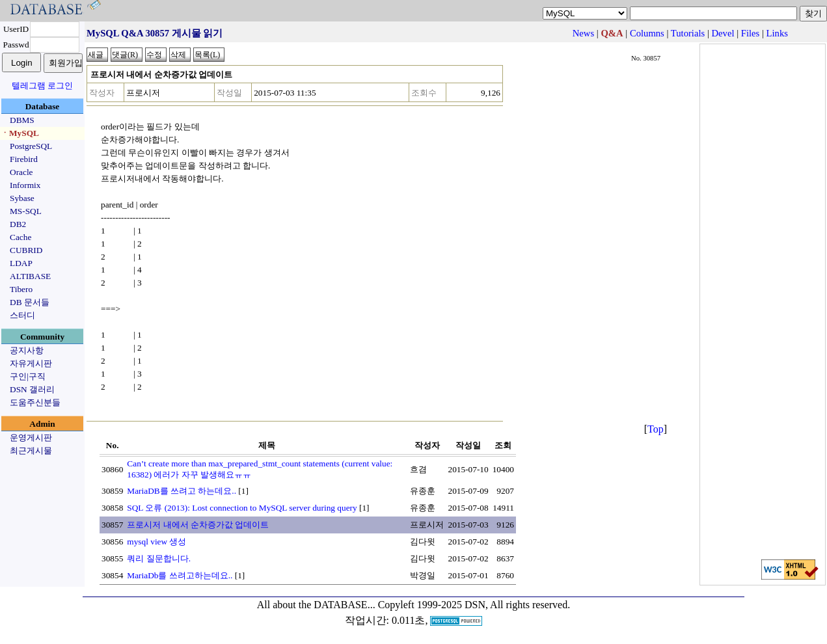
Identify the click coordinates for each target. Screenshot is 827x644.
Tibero (21, 289)
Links (777, 33)
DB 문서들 (30, 302)
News (583, 33)
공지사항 (27, 350)
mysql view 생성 (156, 542)
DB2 (18, 224)
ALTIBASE (30, 276)
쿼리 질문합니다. (159, 558)
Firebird (24, 159)
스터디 (22, 315)
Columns (647, 33)
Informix (25, 185)
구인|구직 (28, 376)
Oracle (21, 172)
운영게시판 (31, 437)
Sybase (22, 198)
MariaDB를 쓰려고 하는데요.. (182, 491)
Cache (20, 237)
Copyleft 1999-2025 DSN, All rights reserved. (474, 605)
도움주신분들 (35, 402)
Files (751, 33)
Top (656, 429)
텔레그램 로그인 (42, 86)
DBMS (22, 120)
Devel (723, 33)
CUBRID (26, 250)
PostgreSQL (31, 146)
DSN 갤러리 (32, 389)
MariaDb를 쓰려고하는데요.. (180, 575)
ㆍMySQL (20, 133)
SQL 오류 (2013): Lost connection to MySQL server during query (242, 508)
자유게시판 (31, 363)
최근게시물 (31, 450)
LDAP (21, 263)
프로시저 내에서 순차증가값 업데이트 (198, 525)
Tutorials (688, 33)
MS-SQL (26, 211)
